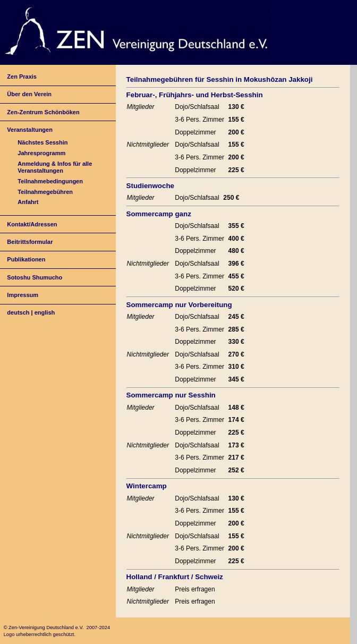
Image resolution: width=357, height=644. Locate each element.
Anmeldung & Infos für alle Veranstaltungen (55, 167)
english (45, 312)
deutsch (18, 312)
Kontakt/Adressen (32, 224)
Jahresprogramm (41, 153)
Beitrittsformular (30, 242)
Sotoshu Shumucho (35, 277)
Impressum (23, 295)
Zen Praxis (22, 77)
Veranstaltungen (30, 130)
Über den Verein (29, 94)
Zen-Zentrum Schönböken (43, 112)
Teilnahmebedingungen (50, 181)
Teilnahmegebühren (45, 192)
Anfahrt (28, 202)
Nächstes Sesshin (42, 142)
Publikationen (26, 259)
